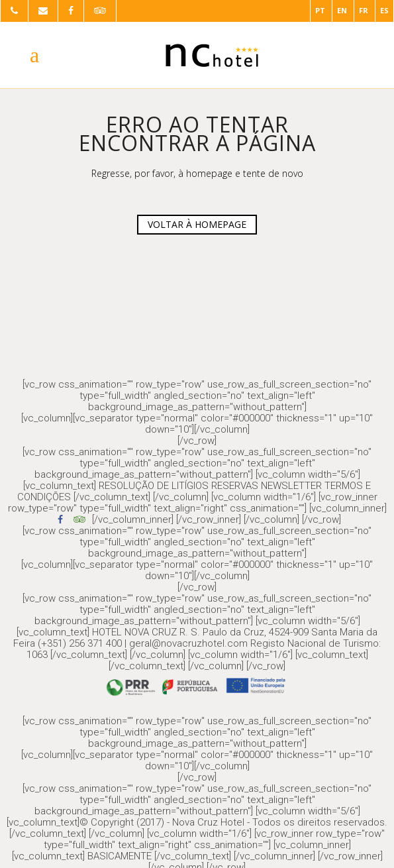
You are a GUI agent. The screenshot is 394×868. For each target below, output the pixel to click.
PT (320, 10)
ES (384, 10)
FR (364, 10)
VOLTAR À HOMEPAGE (197, 224)
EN (342, 10)
